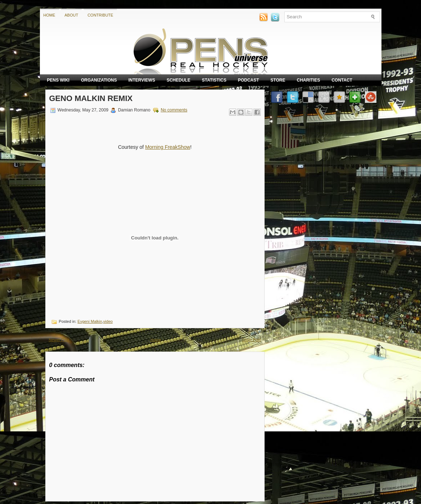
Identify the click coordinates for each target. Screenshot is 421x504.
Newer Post (59, 340)
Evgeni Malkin (90, 321)
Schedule (178, 80)
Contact (342, 80)
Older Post (252, 340)
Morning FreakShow (168, 147)
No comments (174, 110)
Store (278, 80)
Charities (308, 80)
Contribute (100, 15)
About (72, 15)
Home (49, 15)
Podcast (249, 80)
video (108, 321)
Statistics (214, 80)
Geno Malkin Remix (91, 98)
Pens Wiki (58, 80)
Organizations (99, 80)
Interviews (142, 80)
